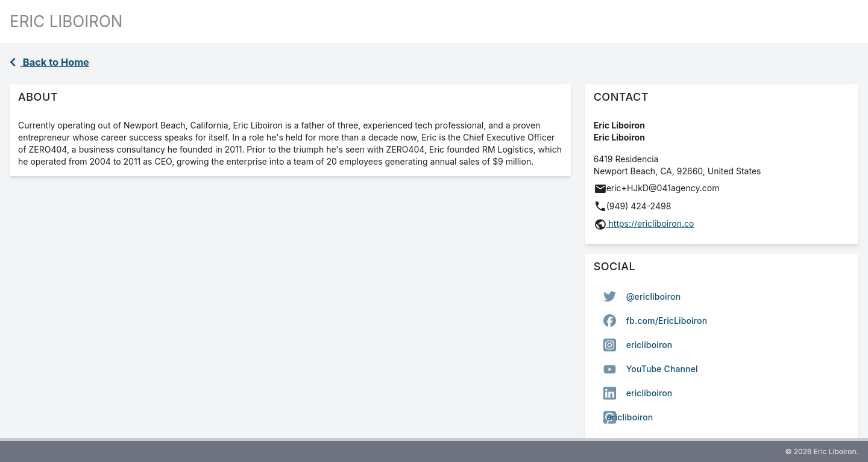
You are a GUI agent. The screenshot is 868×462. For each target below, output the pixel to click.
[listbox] (722, 357)
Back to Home (49, 62)
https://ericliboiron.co (650, 223)
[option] (722, 297)
